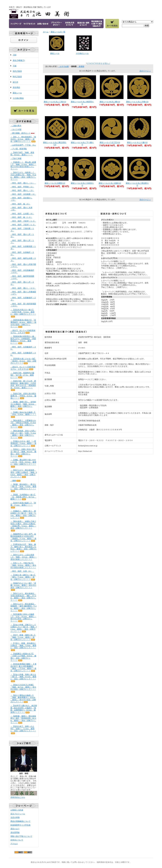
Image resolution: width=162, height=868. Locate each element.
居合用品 (16, 87)
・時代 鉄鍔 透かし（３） (22, 190)
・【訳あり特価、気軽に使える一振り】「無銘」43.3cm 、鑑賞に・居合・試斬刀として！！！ (23, 678)
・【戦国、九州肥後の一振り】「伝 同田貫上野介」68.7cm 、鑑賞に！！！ (23, 497)
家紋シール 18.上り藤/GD (137, 142)
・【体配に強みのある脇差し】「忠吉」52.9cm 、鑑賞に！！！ (23, 415)
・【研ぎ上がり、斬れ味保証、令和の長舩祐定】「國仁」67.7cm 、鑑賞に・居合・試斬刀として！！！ (23, 597)
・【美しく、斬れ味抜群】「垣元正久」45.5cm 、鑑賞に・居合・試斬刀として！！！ (23, 139)
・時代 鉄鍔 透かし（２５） (23, 288)
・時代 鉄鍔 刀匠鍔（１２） (23, 221)
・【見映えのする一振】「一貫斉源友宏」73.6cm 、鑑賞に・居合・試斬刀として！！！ (23, 443)
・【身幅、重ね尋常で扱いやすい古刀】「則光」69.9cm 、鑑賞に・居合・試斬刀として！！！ (23, 463)
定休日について (17, 840)
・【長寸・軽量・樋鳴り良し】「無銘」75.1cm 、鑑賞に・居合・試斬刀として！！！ (23, 637)
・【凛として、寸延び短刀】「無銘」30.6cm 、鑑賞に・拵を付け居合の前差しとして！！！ (23, 565)
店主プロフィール (18, 814)
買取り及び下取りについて (21, 836)
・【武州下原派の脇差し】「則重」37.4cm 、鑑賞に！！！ (23, 505)
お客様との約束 (17, 810)
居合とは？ (15, 829)
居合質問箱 (15, 832)
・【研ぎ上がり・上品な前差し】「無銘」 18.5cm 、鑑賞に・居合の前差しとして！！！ (24, 557)
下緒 (15, 66)
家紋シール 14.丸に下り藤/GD (82, 144)
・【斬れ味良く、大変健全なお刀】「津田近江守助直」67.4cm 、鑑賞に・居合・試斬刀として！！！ (23, 424)
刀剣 (15, 55)
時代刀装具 (17, 77)
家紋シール (17, 93)
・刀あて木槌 (16, 158)
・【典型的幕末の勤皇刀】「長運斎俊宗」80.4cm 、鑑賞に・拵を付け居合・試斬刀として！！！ (23, 323)
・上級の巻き (16, 126)
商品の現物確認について (20, 821)
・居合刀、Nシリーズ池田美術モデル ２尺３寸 (23, 332)
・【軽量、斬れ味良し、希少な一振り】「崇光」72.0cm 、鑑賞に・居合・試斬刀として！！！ (23, 488)
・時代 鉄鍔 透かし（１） (23, 183)
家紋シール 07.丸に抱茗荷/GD (82, 103)
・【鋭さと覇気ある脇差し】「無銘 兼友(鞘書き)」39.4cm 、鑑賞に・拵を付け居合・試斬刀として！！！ (23, 699)
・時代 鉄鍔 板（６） (20, 204)
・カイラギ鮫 (16, 129)
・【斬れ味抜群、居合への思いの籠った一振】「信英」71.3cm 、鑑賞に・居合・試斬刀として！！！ (23, 434)
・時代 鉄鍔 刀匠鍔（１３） (23, 225)
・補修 (16, 481)
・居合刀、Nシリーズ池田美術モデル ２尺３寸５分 (23, 368)
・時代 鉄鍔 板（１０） (21, 217)
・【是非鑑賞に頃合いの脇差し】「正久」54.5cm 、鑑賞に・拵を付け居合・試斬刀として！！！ (23, 618)
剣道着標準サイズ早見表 (20, 825)
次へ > (107, 63)
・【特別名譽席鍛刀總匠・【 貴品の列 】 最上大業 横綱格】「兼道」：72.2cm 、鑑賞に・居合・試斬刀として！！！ (23, 667)
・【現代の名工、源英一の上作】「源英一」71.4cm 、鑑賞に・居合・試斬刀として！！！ (23, 730)
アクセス (14, 844)
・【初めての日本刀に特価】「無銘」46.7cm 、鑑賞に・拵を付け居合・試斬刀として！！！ (23, 688)
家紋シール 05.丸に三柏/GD (55, 102)
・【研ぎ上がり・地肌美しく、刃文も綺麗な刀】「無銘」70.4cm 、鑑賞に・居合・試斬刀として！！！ (23, 176)
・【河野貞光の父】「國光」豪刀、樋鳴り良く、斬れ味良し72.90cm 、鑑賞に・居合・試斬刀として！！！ (24, 548)
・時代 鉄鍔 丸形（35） (22, 571)
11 (101, 63)
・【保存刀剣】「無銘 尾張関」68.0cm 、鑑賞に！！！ (22, 154)
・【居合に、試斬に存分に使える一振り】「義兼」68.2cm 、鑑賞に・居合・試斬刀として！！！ (23, 453)
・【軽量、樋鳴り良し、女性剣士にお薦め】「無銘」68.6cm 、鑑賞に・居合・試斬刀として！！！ (23, 405)
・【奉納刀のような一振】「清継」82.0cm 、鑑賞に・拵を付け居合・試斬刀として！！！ (23, 587)
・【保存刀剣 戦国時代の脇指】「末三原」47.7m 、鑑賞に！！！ (22, 375)
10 (99, 63)
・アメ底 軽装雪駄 (19, 149)
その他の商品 (18, 98)
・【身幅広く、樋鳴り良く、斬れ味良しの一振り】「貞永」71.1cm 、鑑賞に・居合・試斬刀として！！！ (23, 514)
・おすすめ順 (63, 66)
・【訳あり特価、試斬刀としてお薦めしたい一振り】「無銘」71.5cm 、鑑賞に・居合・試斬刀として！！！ (24, 628)
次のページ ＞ (145, 71)
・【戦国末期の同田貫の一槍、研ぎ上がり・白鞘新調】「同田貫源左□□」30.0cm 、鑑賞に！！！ (23, 340)
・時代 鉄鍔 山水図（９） (22, 214)
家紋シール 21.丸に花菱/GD (110, 183)
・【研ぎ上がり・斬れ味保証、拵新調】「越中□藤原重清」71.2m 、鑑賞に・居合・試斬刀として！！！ (24, 607)
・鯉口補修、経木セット (23, 133)
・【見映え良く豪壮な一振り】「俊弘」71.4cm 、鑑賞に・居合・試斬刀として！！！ (23, 577)
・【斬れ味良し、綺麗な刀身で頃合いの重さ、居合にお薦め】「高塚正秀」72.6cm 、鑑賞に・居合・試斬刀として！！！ (23, 526)
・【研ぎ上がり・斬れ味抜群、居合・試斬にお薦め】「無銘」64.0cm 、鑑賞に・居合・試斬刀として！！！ (24, 473)
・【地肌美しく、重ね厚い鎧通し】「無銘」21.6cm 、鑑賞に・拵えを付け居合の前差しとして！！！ (23, 166)
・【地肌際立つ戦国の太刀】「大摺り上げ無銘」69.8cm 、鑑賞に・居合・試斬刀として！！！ (23, 657)
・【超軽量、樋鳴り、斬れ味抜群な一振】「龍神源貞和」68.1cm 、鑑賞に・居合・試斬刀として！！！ (23, 719)
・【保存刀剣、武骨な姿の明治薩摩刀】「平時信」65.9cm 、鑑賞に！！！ (23, 396)
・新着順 (81, 66)
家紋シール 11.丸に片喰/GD (137, 102)
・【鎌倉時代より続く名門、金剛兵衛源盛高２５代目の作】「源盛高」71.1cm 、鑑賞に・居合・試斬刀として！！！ (23, 537)
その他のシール (82, 53)
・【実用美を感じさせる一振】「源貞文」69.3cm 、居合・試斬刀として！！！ (23, 361)
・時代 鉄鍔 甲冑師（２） (22, 187)
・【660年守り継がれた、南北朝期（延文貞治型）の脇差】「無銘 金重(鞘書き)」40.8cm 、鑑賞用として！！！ (24, 709)
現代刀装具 (17, 71)
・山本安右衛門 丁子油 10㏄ (23, 145)
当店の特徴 (15, 817)
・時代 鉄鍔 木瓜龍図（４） (23, 194)
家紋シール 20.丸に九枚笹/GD (82, 184)
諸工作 (15, 82)
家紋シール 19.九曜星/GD (55, 183)
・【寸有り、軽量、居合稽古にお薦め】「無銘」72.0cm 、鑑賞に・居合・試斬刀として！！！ (23, 647)
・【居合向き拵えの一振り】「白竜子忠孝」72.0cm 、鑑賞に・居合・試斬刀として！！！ (23, 313)
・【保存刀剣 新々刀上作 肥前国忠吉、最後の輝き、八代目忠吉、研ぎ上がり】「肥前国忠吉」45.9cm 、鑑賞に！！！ (23, 385)
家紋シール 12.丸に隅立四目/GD (55, 144)
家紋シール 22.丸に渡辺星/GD (137, 184)
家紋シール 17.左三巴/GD (110, 142)
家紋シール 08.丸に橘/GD (110, 102)
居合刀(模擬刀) (19, 60)
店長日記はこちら (18, 797)
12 (104, 63)
